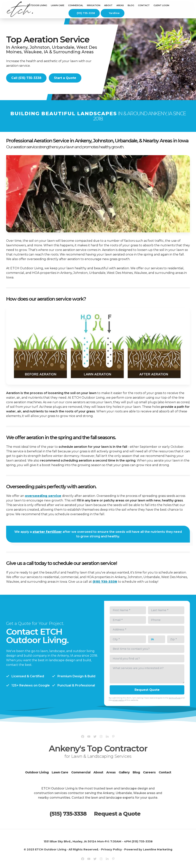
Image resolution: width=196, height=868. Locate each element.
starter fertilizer (47, 532)
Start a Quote (65, 78)
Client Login (161, 5)
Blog (131, 5)
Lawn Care (58, 5)
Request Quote (147, 690)
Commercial (81, 772)
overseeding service (43, 496)
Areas (111, 772)
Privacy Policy (111, 849)
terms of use (175, 698)
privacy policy (118, 700)
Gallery (124, 772)
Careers (149, 772)
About (98, 772)
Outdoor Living (37, 5)
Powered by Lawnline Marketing (148, 849)
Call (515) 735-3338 (26, 78)
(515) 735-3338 (84, 13)
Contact (144, 5)
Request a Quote (117, 814)
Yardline (112, 13)
